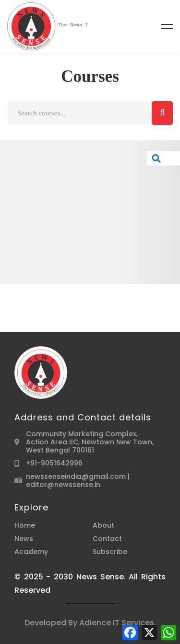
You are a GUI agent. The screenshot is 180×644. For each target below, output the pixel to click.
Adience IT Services (117, 623)
